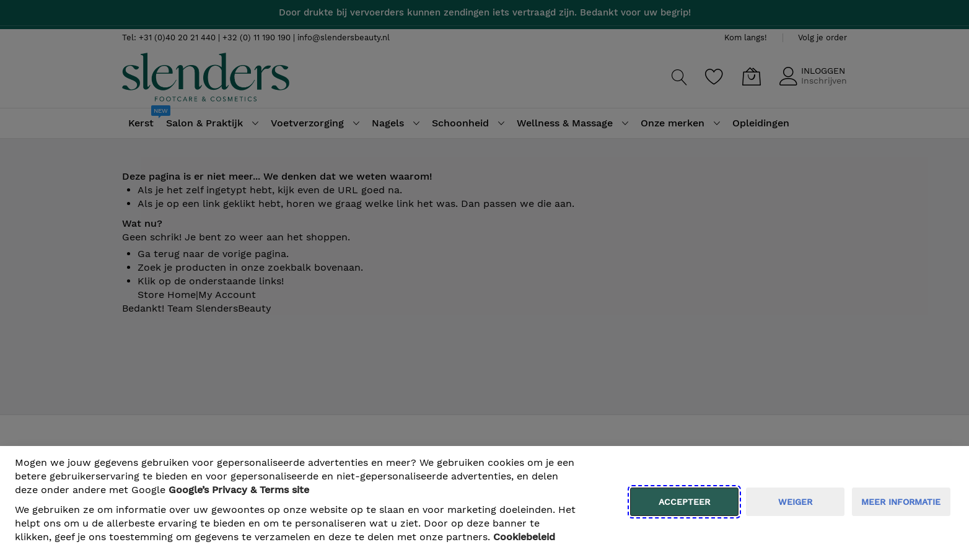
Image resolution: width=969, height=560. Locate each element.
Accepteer (684, 502)
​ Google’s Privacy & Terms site (239, 490)
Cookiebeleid (524, 537)
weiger (795, 502)
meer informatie (901, 502)
